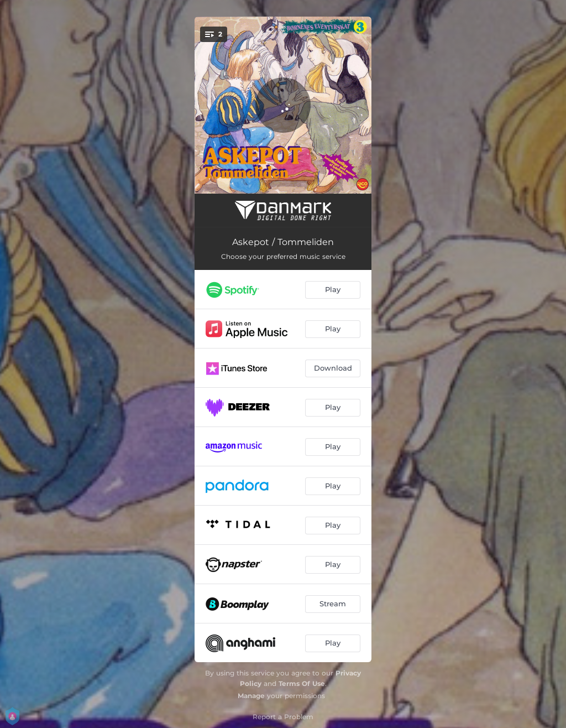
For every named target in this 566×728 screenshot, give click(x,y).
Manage (251, 696)
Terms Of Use (302, 683)
